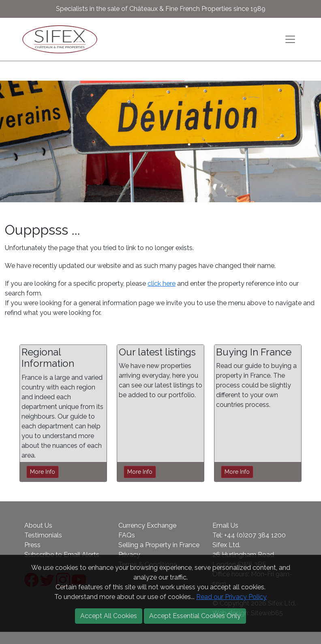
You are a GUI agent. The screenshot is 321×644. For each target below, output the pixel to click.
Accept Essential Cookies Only (195, 616)
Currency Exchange (147, 525)
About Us (38, 525)
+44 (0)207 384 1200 (255, 535)
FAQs (127, 535)
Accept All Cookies (109, 616)
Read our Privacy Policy (231, 597)
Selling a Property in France (159, 545)
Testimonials (43, 535)
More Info (43, 472)
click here (162, 283)
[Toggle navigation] (290, 39)
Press (32, 545)
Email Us (225, 525)
